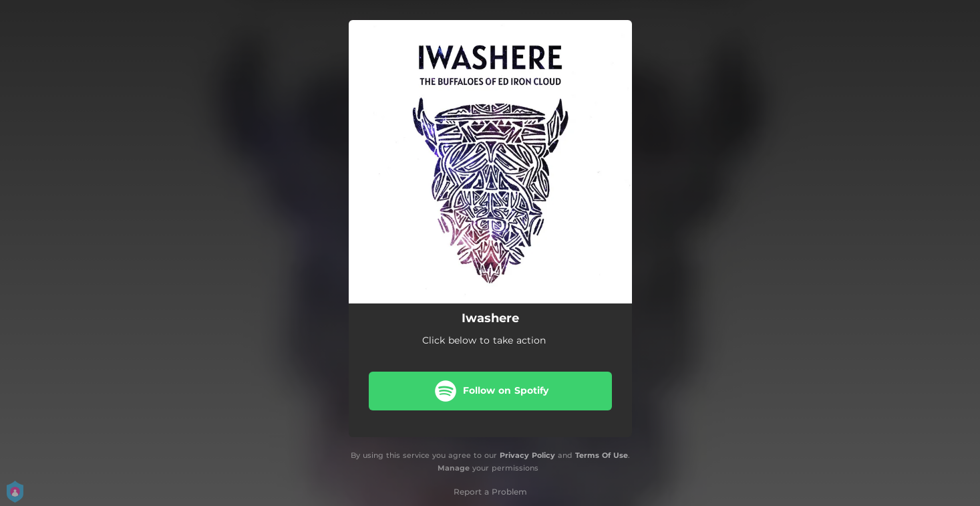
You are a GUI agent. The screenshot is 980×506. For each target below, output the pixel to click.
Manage (454, 468)
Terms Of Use (602, 455)
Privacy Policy (527, 455)
